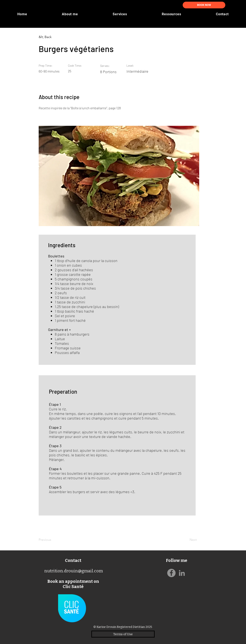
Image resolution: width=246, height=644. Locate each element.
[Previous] (52, 540)
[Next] (186, 540)
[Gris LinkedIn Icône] (182, 573)
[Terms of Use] (123, 634)
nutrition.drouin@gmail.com (74, 571)
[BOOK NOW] (204, 5)
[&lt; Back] (52, 37)
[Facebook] (171, 573)
